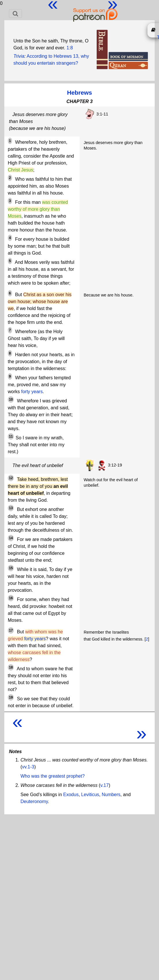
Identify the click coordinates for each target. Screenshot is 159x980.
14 (11, 538)
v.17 (105, 785)
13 (11, 508)
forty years (32, 392)
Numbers (111, 795)
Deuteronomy (34, 801)
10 (11, 400)
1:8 (70, 48)
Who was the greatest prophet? (53, 776)
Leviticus (90, 795)
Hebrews (79, 93)
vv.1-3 (28, 767)
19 (11, 697)
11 (11, 436)
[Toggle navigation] (15, 14)
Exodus (71, 795)
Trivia (19, 56)
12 (11, 478)
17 (11, 630)
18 (11, 667)
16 (11, 598)
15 (11, 568)
